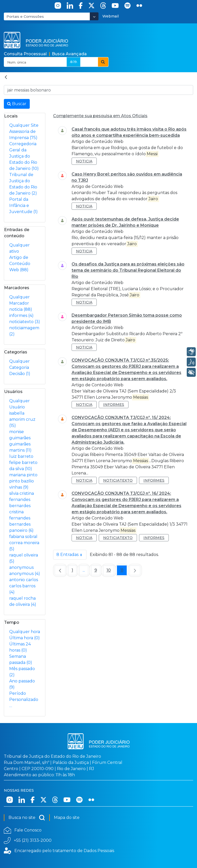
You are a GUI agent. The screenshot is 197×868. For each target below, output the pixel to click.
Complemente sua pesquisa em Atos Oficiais (100, 116)
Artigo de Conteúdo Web (20, 264)
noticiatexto (25, 322)
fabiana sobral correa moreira (24, 543)
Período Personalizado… (24, 700)
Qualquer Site (24, 125)
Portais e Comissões (25, 16)
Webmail (111, 16)
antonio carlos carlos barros (24, 586)
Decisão (20, 374)
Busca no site (27, 818)
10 (110, 572)
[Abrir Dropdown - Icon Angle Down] (94, 16)
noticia (21, 309)
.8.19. (73, 62)
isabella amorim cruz (22, 419)
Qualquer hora (25, 632)
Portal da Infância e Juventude (23, 205)
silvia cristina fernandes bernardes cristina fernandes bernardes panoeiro (22, 512)
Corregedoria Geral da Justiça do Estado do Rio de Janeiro (24, 156)
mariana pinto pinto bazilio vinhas (23, 481)
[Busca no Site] (98, 90)
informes (21, 316)
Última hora (24, 638)
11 (124, 572)
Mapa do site (67, 817)
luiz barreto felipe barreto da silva (23, 463)
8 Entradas (71, 555)
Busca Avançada (69, 54)
